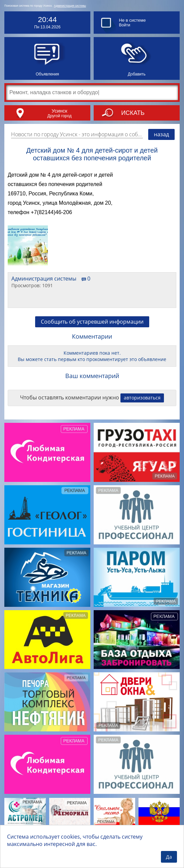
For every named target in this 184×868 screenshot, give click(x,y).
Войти (125, 25)
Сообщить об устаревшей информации (92, 322)
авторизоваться (142, 398)
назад (161, 134)
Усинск (59, 111)
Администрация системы (70, 6)
